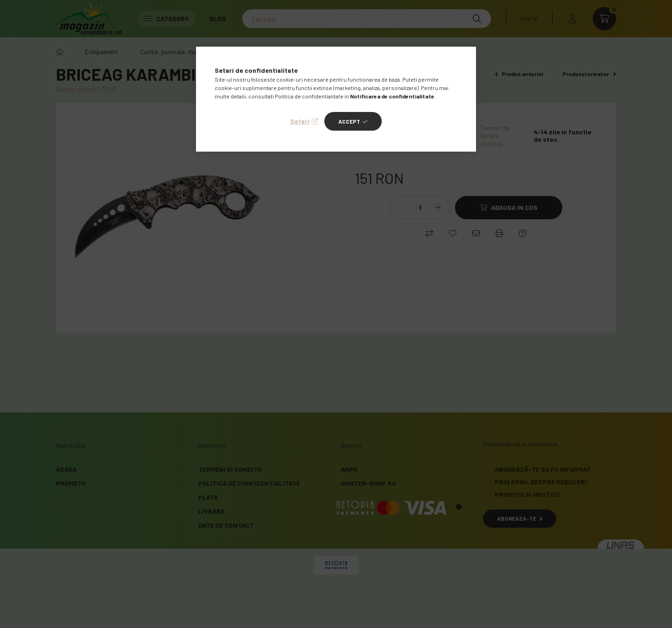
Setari (300, 121)
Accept (349, 121)
